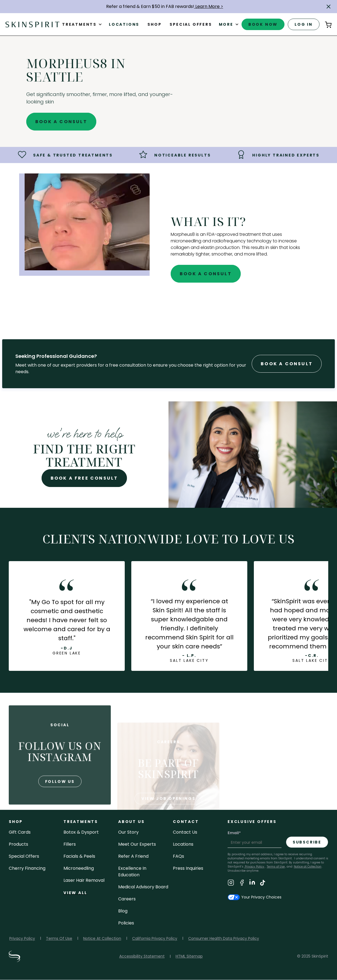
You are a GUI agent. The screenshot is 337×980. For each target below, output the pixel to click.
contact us (185, 832)
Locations (124, 24)
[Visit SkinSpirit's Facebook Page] (242, 884)
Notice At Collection (102, 938)
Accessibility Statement (142, 956)
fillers (70, 844)
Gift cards (20, 832)
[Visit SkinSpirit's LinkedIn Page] (252, 884)
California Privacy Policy (155, 938)
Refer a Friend (133, 856)
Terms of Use (276, 867)
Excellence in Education (132, 872)
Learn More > (209, 6)
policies (126, 923)
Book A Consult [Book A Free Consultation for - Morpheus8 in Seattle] (61, 122)
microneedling (79, 868)
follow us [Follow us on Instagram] (60, 802)
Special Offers (24, 856)
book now (263, 24)
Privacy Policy (254, 867)
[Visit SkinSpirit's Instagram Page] (231, 884)
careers (127, 899)
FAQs (178, 856)
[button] (329, 7)
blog (123, 911)
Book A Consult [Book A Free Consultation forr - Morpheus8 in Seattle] (287, 364)
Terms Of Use (59, 938)
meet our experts (137, 844)
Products (18, 844)
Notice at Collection (308, 867)
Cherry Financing (27, 868)
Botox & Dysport (81, 832)
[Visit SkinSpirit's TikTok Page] (263, 884)
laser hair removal (84, 880)
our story (128, 832)
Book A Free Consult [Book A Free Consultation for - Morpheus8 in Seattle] (84, 478)
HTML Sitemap (189, 956)
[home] (32, 24)
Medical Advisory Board (143, 887)
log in (304, 24)
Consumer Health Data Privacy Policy (224, 938)
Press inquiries (188, 868)
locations (183, 844)
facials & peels (79, 856)
